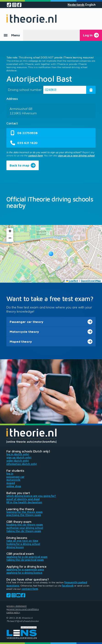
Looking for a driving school (23, 544)
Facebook (68, 586)
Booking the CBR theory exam (25, 525)
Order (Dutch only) (18, 461)
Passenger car (15, 477)
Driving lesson (15, 547)
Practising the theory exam (24, 515)
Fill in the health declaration (24, 502)
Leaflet (72, 281)
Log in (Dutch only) (18, 454)
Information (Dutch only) (22, 464)
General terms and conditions (23, 609)
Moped (11, 483)
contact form (35, 155)
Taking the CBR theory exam (24, 531)
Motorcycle (13, 480)
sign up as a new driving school (76, 155)
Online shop (14, 486)
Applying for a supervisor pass (25, 569)
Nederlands (76, 5)
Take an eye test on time (22, 541)
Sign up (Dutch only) (19, 457)
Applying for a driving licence (24, 573)
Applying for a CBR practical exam (27, 557)
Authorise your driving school (25, 528)
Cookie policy (13, 612)
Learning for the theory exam (25, 512)
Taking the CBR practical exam (25, 560)
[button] (51, 254)
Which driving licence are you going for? (31, 496)
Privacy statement (17, 606)
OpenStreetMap (91, 281)
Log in (10, 474)
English (90, 5)
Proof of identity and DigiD (23, 499)
